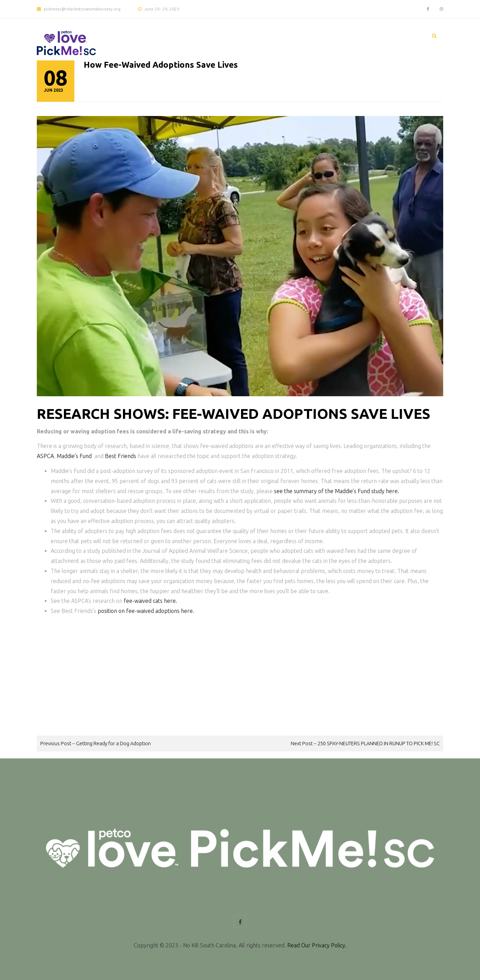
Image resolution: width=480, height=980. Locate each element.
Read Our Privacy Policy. (317, 945)
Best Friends (121, 456)
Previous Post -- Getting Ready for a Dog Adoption (96, 743)
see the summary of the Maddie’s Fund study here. (337, 491)
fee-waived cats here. (150, 601)
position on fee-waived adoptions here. (146, 611)
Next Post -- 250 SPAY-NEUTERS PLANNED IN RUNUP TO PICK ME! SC (365, 743)
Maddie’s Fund (74, 456)
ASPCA (45, 456)
